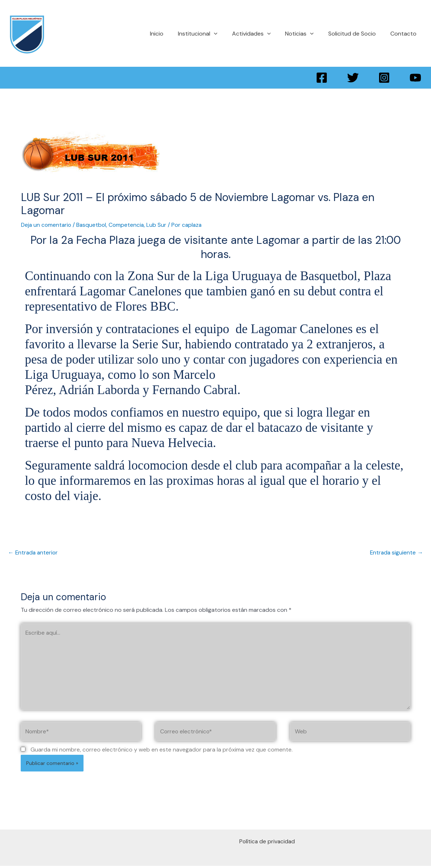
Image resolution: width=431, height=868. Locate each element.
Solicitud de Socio (356, 34)
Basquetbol (93, 225)
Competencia (129, 225)
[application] (227, 34)
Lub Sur (160, 225)
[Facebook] (322, 78)
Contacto (405, 34)
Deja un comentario (47, 225)
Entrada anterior (34, 552)
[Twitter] (353, 78)
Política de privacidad (268, 844)
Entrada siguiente (396, 552)
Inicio (173, 34)
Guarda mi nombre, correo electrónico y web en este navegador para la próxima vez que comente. (162, 752)
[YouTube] (415, 78)
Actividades (262, 34)
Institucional (211, 34)
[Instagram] (384, 78)
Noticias (307, 34)
